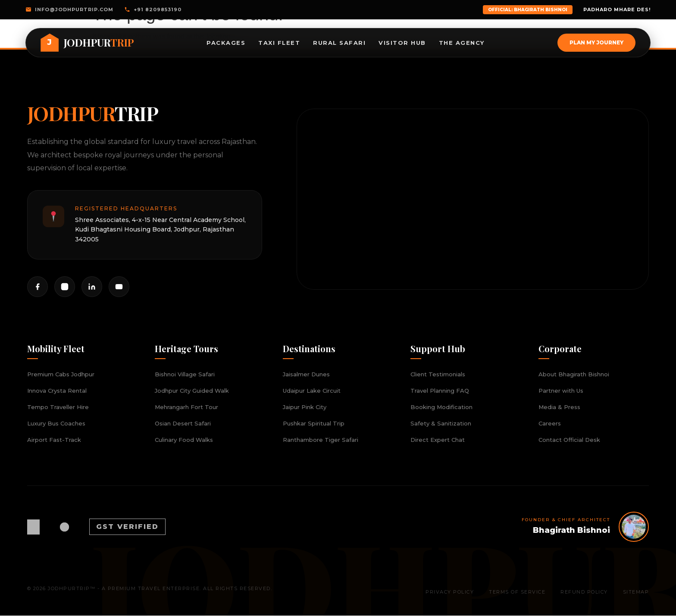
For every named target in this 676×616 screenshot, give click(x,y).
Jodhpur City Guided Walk (192, 391)
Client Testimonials (438, 375)
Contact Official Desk (569, 440)
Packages (226, 43)
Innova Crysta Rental (57, 391)
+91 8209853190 (153, 9)
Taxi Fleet (279, 43)
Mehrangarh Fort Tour (186, 407)
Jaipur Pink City (305, 407)
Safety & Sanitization (441, 424)
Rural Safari (339, 43)
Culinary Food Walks (184, 440)
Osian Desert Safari (183, 424)
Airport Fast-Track (54, 440)
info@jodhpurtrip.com (69, 9)
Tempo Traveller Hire (58, 407)
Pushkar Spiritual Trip (314, 424)
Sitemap (636, 592)
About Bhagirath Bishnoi (574, 375)
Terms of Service (517, 592)
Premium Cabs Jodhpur (61, 375)
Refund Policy (584, 592)
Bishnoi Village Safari (185, 375)
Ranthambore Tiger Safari (321, 440)
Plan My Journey (596, 42)
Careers (550, 424)
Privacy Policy (450, 592)
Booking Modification (441, 407)
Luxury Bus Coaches (56, 424)
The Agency (462, 43)
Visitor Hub (402, 43)
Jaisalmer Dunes (306, 375)
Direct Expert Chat (438, 440)
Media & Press (559, 407)
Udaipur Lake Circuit (312, 391)
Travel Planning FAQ (440, 391)
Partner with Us (561, 391)
